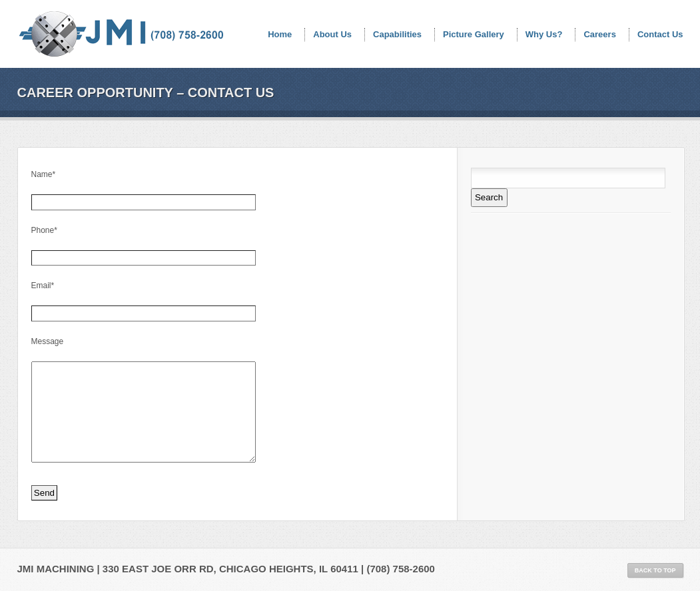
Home (280, 34)
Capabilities (397, 34)
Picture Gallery (474, 34)
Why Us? (544, 34)
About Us (332, 34)
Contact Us (660, 34)
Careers (599, 34)
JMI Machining (123, 37)
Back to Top (655, 570)
